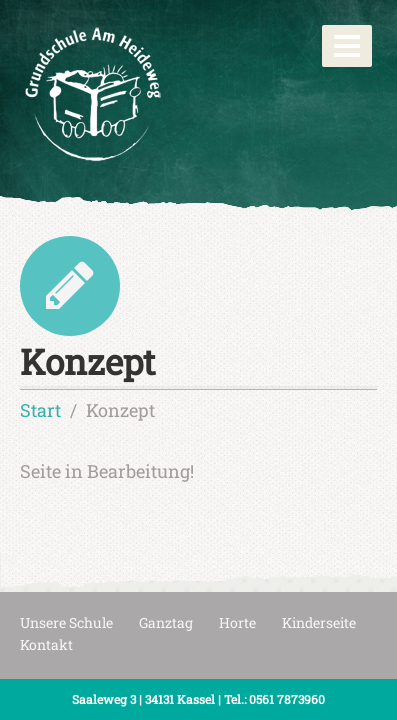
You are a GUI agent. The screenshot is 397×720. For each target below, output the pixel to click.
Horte (237, 622)
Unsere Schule (66, 622)
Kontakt (46, 644)
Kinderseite (319, 622)
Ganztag (166, 622)
